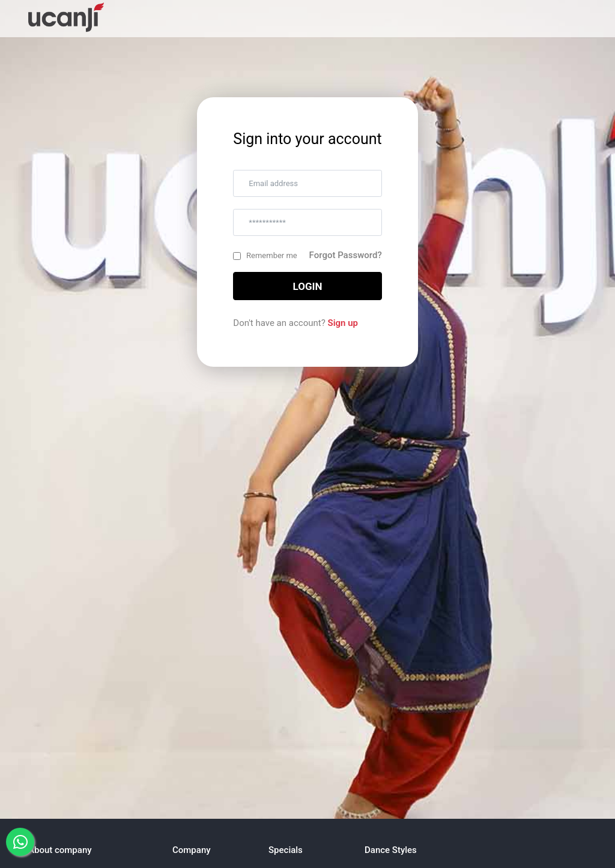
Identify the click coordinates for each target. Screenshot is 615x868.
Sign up (343, 323)
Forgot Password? (346, 255)
